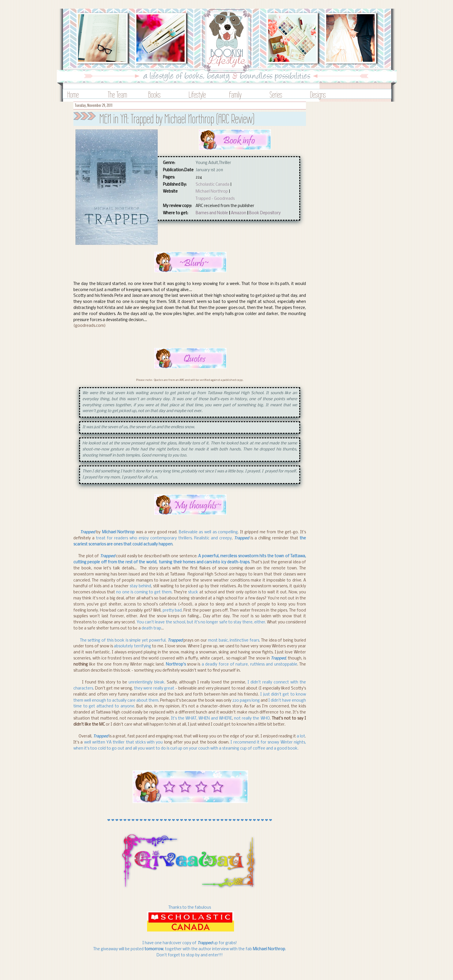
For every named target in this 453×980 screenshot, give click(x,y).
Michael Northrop (212, 192)
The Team (117, 95)
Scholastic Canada (212, 185)
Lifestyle (197, 95)
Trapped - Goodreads (215, 199)
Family (235, 95)
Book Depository (265, 213)
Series (276, 95)
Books (154, 95)
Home (73, 95)
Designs (318, 95)
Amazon (238, 213)
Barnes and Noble (212, 213)
